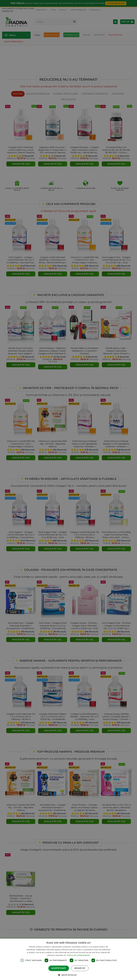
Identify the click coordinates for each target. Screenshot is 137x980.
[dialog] (68, 959)
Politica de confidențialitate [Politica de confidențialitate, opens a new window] (79, 955)
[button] (68, 975)
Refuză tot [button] (80, 968)
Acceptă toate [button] (59, 968)
